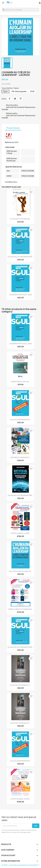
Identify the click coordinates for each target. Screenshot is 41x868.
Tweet (15, 99)
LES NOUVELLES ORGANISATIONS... (21, 257)
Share (9, 99)
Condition (9, 182)
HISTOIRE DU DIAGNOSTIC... (21, 457)
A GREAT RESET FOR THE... (20, 382)
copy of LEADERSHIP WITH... (21, 420)
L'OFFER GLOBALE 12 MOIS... (21, 533)
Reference (9, 142)
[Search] (20, 10)
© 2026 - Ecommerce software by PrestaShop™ (20, 865)
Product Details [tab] (13, 128)
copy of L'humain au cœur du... (21, 571)
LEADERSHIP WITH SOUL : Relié (20, 295)
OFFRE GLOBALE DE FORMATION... (21, 609)
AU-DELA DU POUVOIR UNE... (21, 219)
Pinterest (21, 99)
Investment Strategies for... (21, 685)
